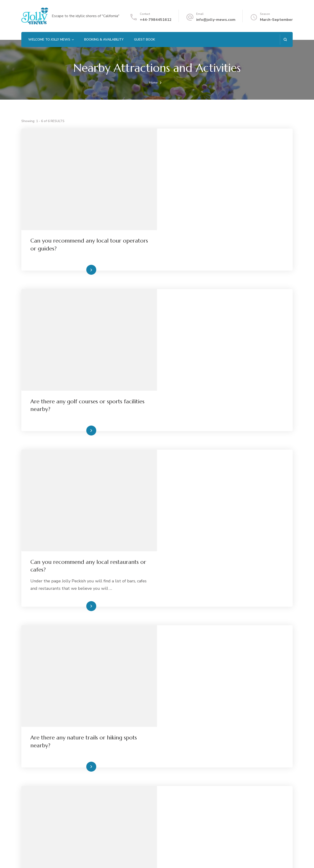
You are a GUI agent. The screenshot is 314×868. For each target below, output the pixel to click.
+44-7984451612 (156, 20)
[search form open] (285, 39)
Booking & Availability (104, 39)
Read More (218, 229)
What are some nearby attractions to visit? (220, 740)
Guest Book (145, 39)
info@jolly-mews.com (216, 20)
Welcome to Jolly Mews (49, 39)
